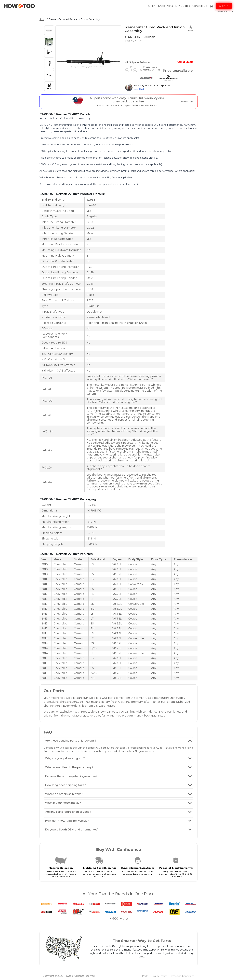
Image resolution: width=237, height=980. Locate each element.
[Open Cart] (211, 6)
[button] (200, 6)
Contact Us (200, 6)
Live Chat (139, 89)
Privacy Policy (159, 976)
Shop (42, 19)
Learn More (187, 102)
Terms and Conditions (182, 976)
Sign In (224, 6)
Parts (145, 976)
